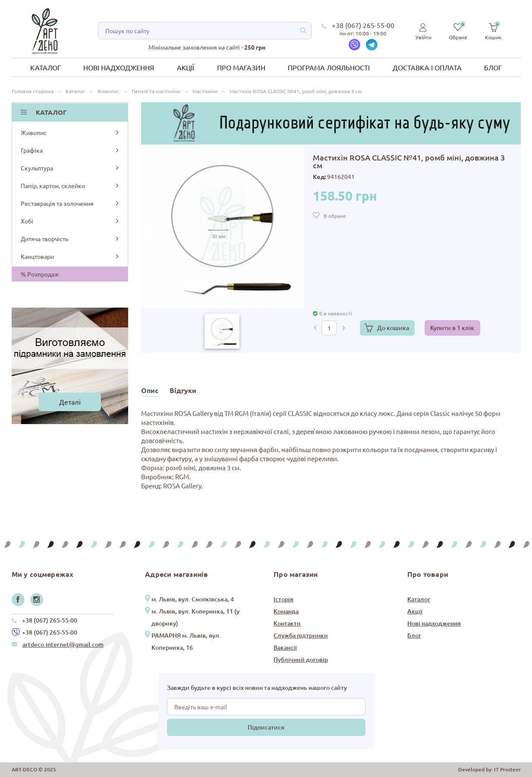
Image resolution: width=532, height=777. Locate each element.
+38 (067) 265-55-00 (363, 25)
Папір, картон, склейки (71, 186)
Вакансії (285, 647)
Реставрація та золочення (71, 203)
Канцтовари (71, 256)
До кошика (393, 328)
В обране (335, 216)
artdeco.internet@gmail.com (63, 644)
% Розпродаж (40, 274)
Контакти (287, 623)
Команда (286, 611)
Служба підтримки (301, 635)
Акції (186, 67)
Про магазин (241, 67)
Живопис (71, 132)
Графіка (71, 150)
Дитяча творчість (71, 239)
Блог (493, 67)
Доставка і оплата (427, 67)
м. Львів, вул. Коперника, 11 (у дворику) (195, 617)
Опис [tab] (150, 390)
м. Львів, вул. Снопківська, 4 (193, 599)
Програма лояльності (329, 67)
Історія (283, 599)
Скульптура (71, 168)
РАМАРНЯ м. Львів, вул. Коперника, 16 (186, 641)
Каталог (46, 67)
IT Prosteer (507, 769)
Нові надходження (119, 67)
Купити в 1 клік (452, 328)
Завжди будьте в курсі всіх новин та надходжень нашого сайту (257, 687)
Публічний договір (301, 659)
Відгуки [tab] (183, 390)
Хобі (71, 221)
